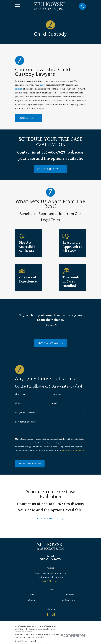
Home (32, 596)
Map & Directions (50, 582)
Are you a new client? (25, 413)
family (42, 85)
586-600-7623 (50, 560)
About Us (32, 602)
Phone (18, 404)
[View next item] (62, 334)
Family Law (69, 596)
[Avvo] (53, 616)
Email (54, 404)
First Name (20, 394)
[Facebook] (48, 616)
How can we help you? (25, 422)
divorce (19, 89)
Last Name (57, 394)
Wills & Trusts (69, 602)
